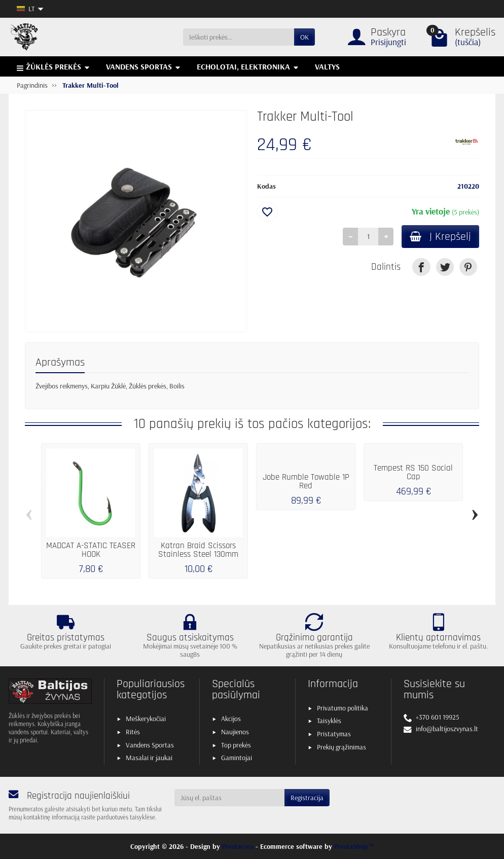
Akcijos (231, 719)
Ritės (133, 732)
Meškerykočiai (146, 719)
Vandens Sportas (150, 745)
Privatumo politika (343, 708)
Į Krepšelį (440, 237)
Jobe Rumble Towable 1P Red (306, 482)
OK (304, 37)
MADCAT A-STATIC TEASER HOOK (91, 550)
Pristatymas (334, 734)
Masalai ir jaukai (149, 758)
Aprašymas (60, 362)
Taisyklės (329, 721)
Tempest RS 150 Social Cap (413, 473)
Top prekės (236, 745)
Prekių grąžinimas (341, 747)
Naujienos (235, 732)
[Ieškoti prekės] (239, 37)
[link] (421, 267)
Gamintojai (237, 758)
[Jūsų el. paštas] (230, 798)
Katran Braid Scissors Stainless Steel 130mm (198, 550)
